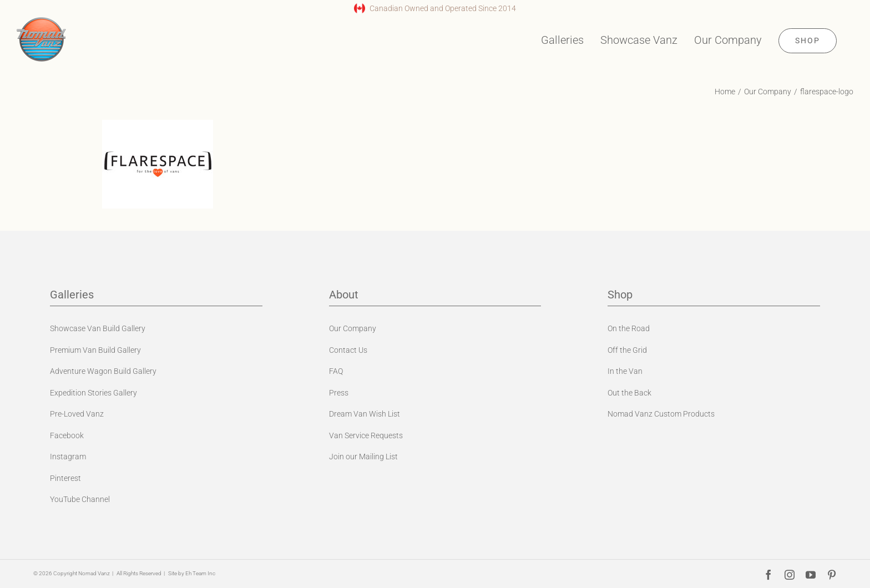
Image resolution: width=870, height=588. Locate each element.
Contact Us (348, 350)
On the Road (629, 328)
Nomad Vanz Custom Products (661, 414)
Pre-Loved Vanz (77, 414)
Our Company (353, 328)
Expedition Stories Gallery (93, 393)
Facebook (67, 435)
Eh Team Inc (200, 573)
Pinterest (65, 478)
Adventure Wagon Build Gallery (103, 371)
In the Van (625, 371)
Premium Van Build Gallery (95, 350)
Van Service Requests (366, 435)
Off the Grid (627, 350)
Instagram (68, 457)
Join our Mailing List (363, 457)
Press (339, 393)
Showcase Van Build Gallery (98, 328)
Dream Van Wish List (365, 414)
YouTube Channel (80, 499)
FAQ (336, 371)
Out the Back (629, 393)
